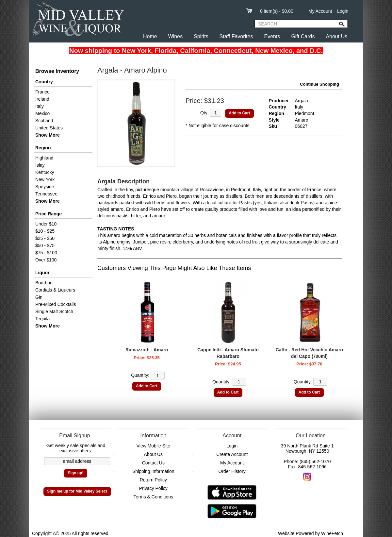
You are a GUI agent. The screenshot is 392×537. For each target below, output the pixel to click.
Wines (175, 36)
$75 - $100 (46, 253)
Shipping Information (153, 471)
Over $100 (46, 260)
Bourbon (44, 283)
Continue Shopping (319, 84)
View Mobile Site (153, 446)
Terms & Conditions (153, 497)
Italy (40, 106)
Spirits (201, 36)
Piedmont (304, 113)
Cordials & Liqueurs (55, 290)
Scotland (44, 121)
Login (343, 11)
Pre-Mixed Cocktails (56, 304)
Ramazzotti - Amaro (147, 350)
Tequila (42, 319)
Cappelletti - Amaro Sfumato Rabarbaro (228, 353)
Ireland (42, 99)
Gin (39, 297)
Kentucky (45, 172)
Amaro (301, 120)
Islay (40, 165)
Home (150, 36)
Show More (48, 135)
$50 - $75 (45, 245)
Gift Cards (303, 36)
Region (43, 148)
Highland (44, 158)
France (42, 92)
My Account (320, 11)
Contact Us (153, 463)
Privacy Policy (153, 488)
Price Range (49, 214)
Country (44, 82)
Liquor (42, 273)
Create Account (232, 454)
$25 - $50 (45, 238)
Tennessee (46, 194)
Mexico (42, 113)
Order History (232, 471)
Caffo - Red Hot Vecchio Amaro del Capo (309, 353)
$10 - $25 (45, 231)
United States (49, 128)
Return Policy (153, 480)
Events (272, 36)
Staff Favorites (236, 36)
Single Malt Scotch (54, 311)
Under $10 (46, 224)
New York (45, 179)
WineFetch (332, 533)
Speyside (45, 187)
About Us (336, 36)
